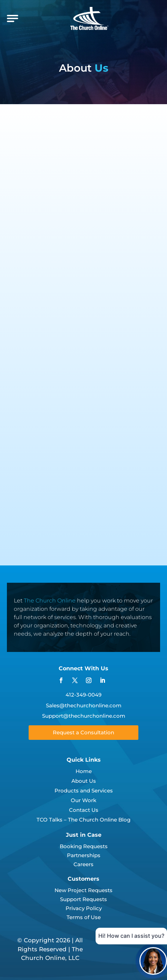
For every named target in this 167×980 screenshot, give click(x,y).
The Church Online (50, 601)
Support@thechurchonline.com (84, 716)
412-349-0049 (83, 695)
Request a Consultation (83, 732)
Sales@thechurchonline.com (84, 705)
